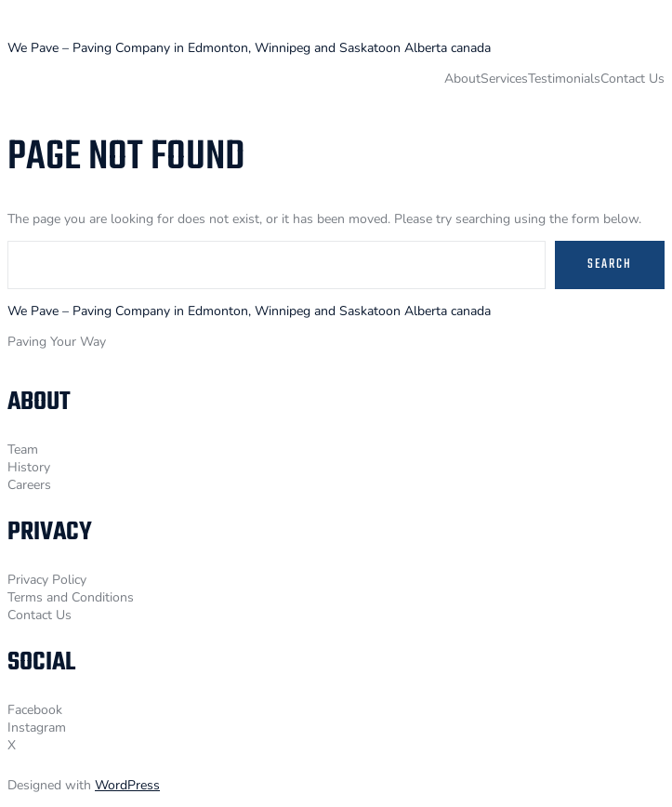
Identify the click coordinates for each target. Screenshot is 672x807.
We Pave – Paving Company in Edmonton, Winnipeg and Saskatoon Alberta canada (249, 48)
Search (610, 265)
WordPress (127, 785)
